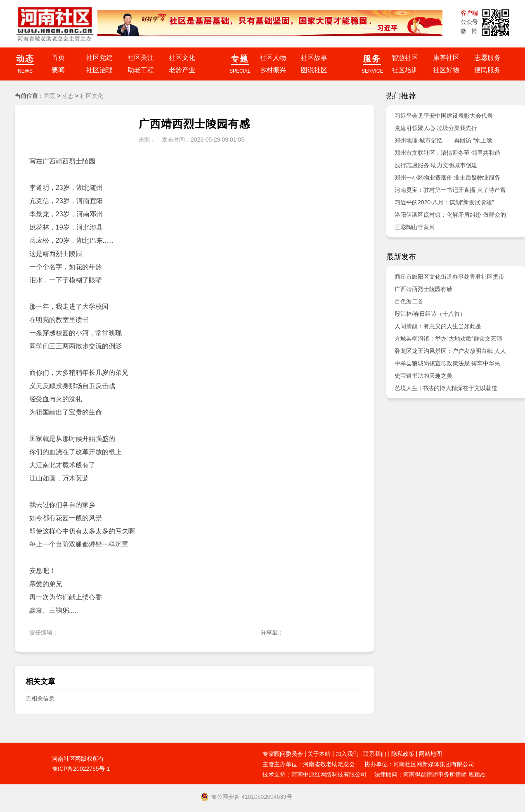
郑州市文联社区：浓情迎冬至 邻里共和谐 (447, 153)
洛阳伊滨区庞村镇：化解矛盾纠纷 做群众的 (450, 215)
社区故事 (314, 58)
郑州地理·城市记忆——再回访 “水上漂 (443, 140)
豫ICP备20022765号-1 (81, 769)
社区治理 (99, 70)
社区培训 (405, 70)
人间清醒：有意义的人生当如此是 (438, 326)
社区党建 (99, 58)
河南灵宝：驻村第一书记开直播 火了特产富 (450, 190)
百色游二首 (409, 301)
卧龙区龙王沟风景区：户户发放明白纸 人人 (450, 351)
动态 (68, 96)
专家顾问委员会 (283, 754)
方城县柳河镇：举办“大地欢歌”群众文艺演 (448, 339)
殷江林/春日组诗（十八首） (430, 314)
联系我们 (375, 754)
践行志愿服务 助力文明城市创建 (436, 165)
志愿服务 (487, 58)
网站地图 (430, 754)
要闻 (58, 70)
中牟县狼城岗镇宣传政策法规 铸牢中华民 (447, 363)
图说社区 (314, 70)
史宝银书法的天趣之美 (423, 376)
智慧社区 (405, 58)
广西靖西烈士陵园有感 (423, 289)
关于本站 (319, 754)
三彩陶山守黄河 (415, 227)
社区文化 (182, 58)
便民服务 (487, 70)
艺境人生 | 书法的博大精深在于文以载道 (446, 388)
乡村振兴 (273, 70)
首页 (58, 58)
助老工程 (141, 70)
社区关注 (141, 58)
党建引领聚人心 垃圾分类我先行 (436, 128)
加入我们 (347, 754)
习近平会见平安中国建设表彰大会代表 (444, 116)
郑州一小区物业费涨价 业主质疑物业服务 (447, 178)
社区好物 (446, 70)
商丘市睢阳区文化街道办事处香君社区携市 (449, 277)
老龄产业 (182, 70)
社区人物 (273, 58)
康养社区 (446, 58)
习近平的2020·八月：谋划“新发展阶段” (444, 202)
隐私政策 (403, 754)
